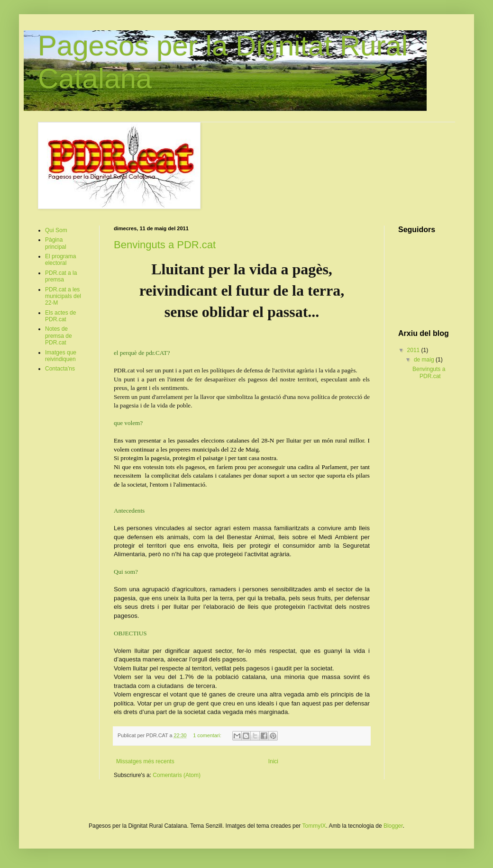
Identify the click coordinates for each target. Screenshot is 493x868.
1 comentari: (208, 735)
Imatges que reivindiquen (61, 356)
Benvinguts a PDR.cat (165, 245)
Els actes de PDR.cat (60, 316)
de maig (425, 360)
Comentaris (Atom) (177, 775)
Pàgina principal (56, 243)
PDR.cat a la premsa (61, 276)
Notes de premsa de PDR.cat (59, 336)
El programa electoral (60, 260)
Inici (273, 761)
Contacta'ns (60, 369)
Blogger (393, 826)
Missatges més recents (145, 761)
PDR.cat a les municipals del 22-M (63, 296)
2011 (414, 350)
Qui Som (56, 230)
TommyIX (314, 826)
